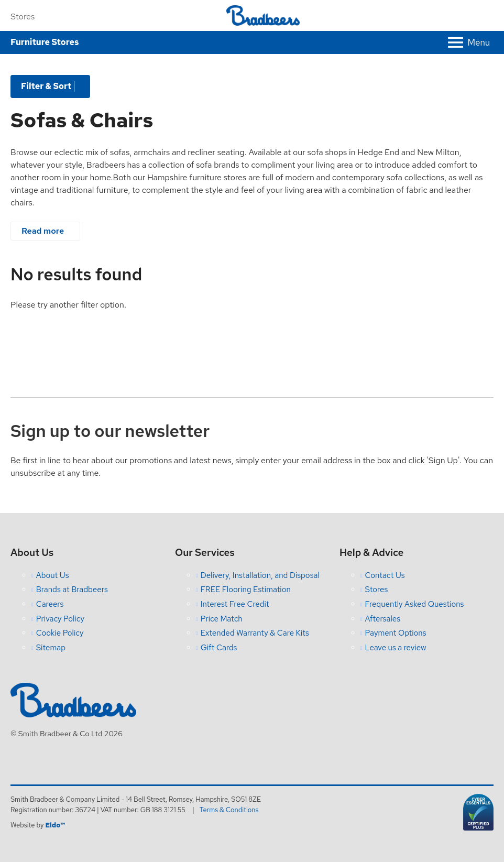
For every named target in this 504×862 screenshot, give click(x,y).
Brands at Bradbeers (72, 590)
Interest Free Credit (235, 604)
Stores (23, 17)
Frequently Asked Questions (415, 604)
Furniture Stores (45, 42)
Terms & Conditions (229, 810)
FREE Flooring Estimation (246, 590)
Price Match (222, 619)
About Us (53, 575)
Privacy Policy (60, 619)
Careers (50, 604)
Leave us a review (396, 648)
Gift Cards (219, 648)
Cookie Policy (60, 633)
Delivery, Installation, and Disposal (260, 575)
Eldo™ (55, 825)
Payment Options (396, 633)
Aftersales (383, 619)
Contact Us (385, 575)
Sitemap (51, 648)
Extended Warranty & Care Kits (255, 633)
